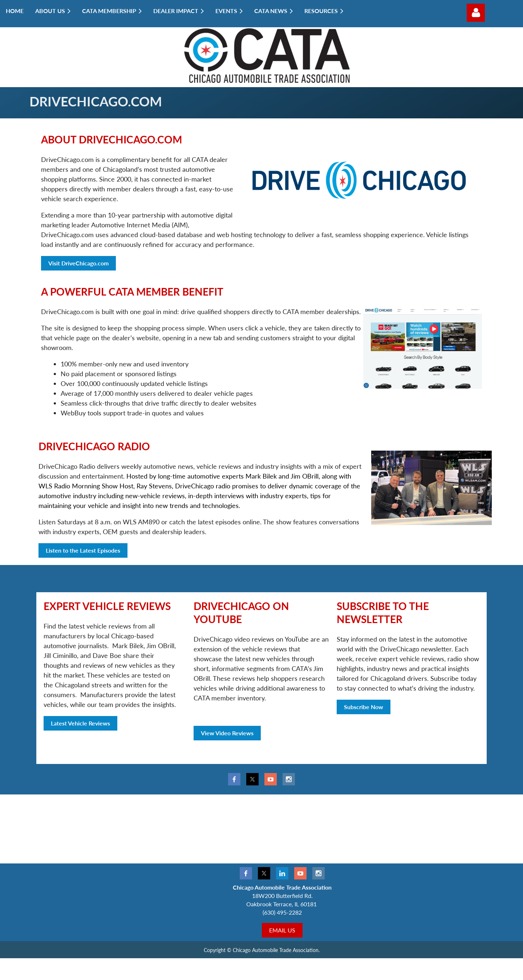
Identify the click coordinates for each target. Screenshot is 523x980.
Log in (476, 13)
